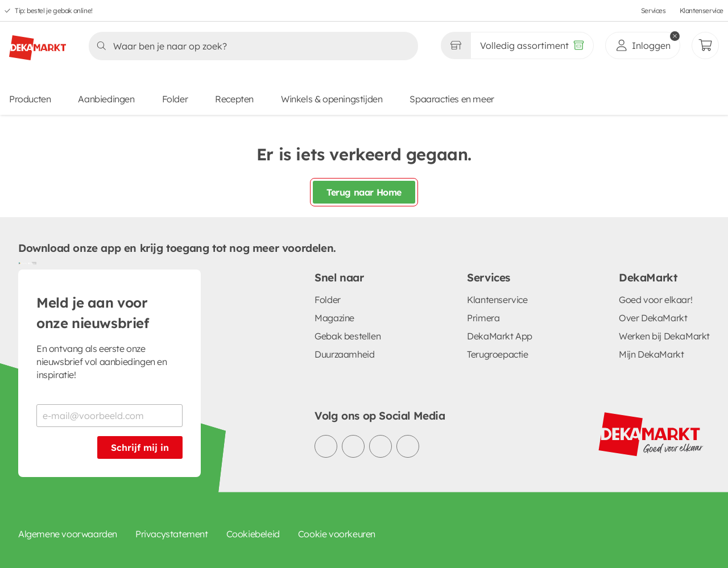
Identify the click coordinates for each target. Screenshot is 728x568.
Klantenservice (702, 11)
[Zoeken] (250, 46)
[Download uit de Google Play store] (23, 263)
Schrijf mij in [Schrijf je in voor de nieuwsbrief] (140, 447)
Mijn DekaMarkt (651, 354)
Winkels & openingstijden (332, 99)
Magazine (334, 318)
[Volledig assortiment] (532, 45)
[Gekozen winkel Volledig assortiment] (456, 45)
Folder (175, 99)
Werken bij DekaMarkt (664, 336)
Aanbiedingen (106, 99)
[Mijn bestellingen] (705, 45)
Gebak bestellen (348, 336)
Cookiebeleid (253, 534)
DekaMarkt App (500, 336)
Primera (483, 318)
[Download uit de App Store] (32, 263)
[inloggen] (643, 45)
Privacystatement (172, 534)
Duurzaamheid (344, 354)
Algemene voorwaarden (68, 534)
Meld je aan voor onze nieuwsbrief (93, 313)
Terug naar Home (364, 192)
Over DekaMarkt (653, 318)
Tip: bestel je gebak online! (54, 11)
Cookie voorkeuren (337, 534)
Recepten (234, 99)
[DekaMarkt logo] (38, 43)
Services (653, 11)
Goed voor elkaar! (655, 300)
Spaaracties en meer (452, 99)
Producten (30, 99)
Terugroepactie (497, 354)
